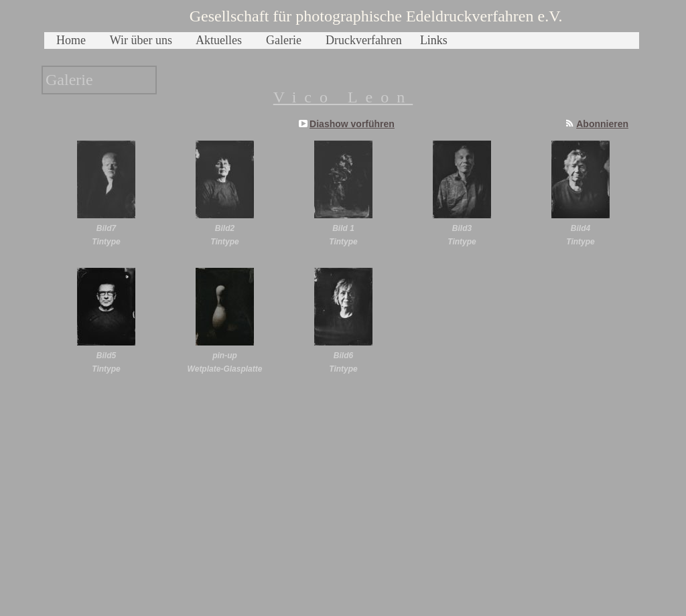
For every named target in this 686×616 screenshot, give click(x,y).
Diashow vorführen (352, 124)
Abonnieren (602, 124)
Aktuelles (219, 40)
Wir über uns (141, 40)
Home (71, 40)
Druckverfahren (364, 40)
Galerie (284, 40)
